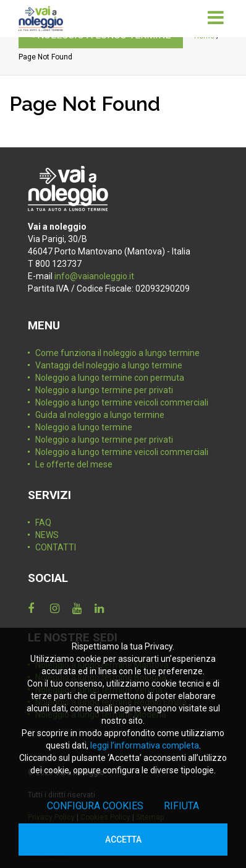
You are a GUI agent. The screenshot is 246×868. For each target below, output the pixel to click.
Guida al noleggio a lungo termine (100, 415)
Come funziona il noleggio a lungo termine (117, 353)
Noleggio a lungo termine (84, 427)
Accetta (123, 840)
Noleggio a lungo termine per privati (104, 390)
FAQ (43, 523)
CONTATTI (56, 547)
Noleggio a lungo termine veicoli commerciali (122, 402)
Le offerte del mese (74, 464)
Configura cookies (95, 806)
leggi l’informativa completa (145, 745)
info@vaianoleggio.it (94, 276)
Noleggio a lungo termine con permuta (110, 378)
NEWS (47, 535)
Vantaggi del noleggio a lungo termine (109, 365)
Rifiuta (181, 806)
